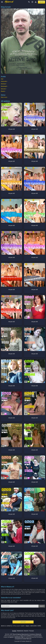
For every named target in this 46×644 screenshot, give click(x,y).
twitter (39, 626)
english (14, 631)
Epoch (11, 637)
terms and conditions (26, 636)
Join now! (23, 622)
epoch (23, 626)
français (31, 631)
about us (3, 626)
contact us (9, 626)
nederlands (20, 631)
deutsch (26, 631)
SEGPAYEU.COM (19, 637)
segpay (27, 626)
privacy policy (38, 636)
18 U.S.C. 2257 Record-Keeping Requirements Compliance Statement (23, 634)
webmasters (33, 626)
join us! (41, 2)
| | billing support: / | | (21, 626)
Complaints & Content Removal (23, 639)
